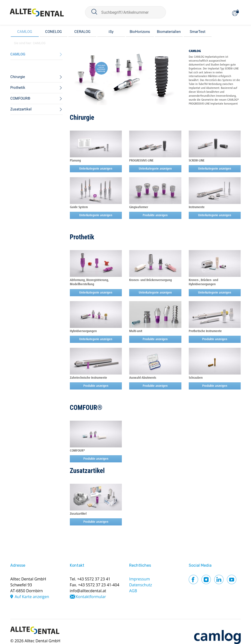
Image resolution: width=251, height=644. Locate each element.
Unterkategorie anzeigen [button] (96, 169)
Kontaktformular (91, 597)
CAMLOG (25, 32)
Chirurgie (82, 118)
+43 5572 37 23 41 (94, 579)
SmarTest (198, 32)
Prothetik (82, 237)
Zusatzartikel (87, 471)
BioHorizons (140, 32)
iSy (111, 32)
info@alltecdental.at (88, 591)
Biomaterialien (169, 32)
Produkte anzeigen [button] (155, 215)
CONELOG (53, 32)
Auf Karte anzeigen (32, 597)
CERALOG (82, 32)
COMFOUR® (86, 408)
